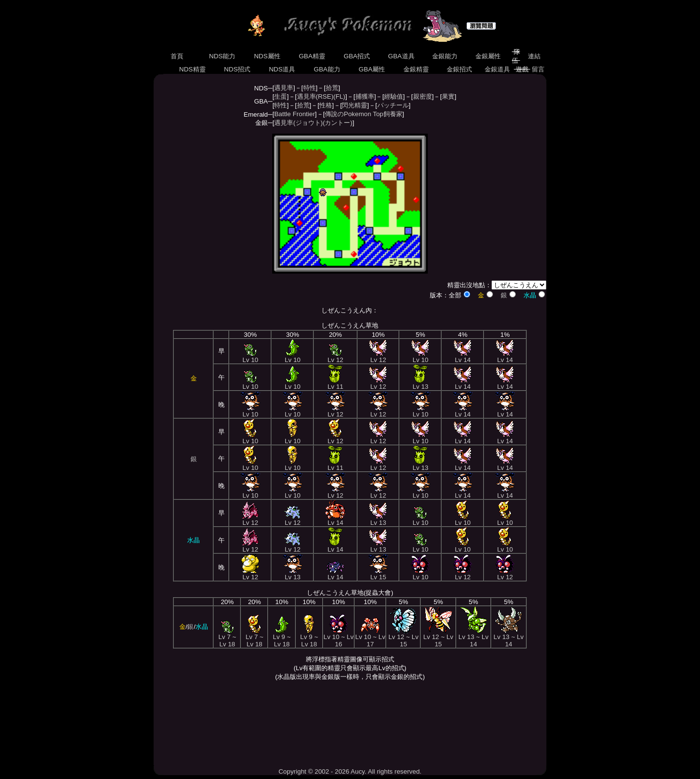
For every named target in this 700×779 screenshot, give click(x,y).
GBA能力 (327, 69)
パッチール (393, 105)
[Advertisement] (350, 724)
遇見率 (284, 88)
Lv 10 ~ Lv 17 (370, 638)
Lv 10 (251, 357)
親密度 (423, 96)
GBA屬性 (372, 69)
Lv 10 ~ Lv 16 (338, 638)
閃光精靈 (354, 105)
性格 (326, 105)
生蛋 (280, 96)
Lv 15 (378, 574)
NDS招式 (237, 69)
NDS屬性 (267, 56)
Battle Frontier (295, 114)
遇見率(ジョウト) (298, 123)
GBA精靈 (312, 56)
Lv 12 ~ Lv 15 (403, 638)
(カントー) (338, 123)
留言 (538, 69)
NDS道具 (282, 69)
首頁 (177, 56)
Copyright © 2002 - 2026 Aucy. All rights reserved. (350, 771)
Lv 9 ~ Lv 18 (282, 638)
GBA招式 (357, 56)
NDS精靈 (192, 69)
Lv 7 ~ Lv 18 (227, 638)
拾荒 (332, 88)
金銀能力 (445, 56)
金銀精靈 (416, 69)
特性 (310, 88)
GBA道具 (402, 56)
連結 (534, 56)
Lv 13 (421, 384)
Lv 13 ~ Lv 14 (473, 638)
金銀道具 (498, 69)
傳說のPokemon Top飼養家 (363, 114)
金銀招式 (459, 69)
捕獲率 (365, 96)
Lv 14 (463, 357)
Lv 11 (336, 384)
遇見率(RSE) (315, 96)
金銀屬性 (488, 56)
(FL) (339, 96)
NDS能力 (222, 56)
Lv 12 (336, 357)
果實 (448, 96)
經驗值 (394, 96)
